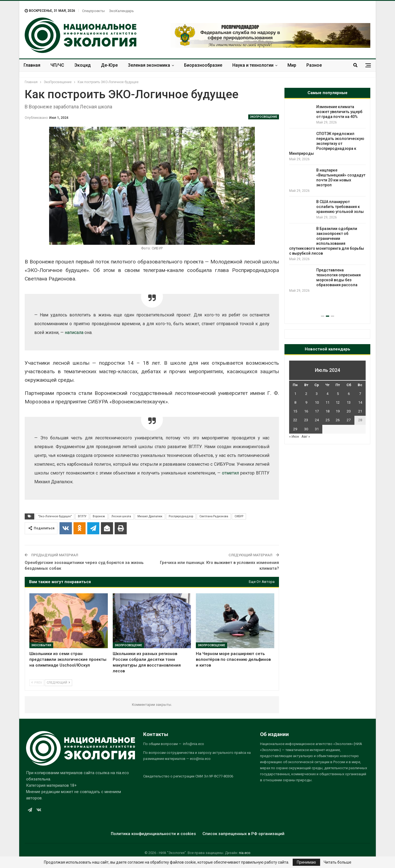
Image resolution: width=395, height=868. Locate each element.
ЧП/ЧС (57, 65)
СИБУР (239, 516)
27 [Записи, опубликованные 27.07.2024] (349, 420)
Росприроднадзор (181, 516)
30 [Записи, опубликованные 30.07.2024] (306, 429)
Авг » (306, 436)
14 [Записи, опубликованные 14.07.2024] (360, 402)
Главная (32, 65)
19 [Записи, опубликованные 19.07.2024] (338, 411)
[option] (327, 199)
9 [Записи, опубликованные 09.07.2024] (306, 402)
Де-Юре (109, 65)
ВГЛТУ (82, 516)
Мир (292, 65)
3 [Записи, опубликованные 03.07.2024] (317, 394)
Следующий (58, 683)
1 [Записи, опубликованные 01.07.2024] (295, 394)
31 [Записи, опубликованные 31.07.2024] (317, 429)
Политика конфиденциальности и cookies (153, 834)
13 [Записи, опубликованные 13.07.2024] (349, 402)
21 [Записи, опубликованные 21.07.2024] (360, 411)
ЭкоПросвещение (264, 117)
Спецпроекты (93, 11)
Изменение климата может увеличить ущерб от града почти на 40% (339, 112)
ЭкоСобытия (41, 645)
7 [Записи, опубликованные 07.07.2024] (360, 394)
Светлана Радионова (214, 516)
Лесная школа (121, 516)
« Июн (294, 436)
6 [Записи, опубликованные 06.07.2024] (349, 394)
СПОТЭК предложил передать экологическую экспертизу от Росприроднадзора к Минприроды (327, 144)
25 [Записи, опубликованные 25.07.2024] (328, 420)
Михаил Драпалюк (150, 516)
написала (74, 332)
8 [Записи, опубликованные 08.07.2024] (295, 402)
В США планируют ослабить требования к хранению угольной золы (340, 207)
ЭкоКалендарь (121, 11)
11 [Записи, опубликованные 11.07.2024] (328, 402)
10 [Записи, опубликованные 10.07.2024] (317, 402)
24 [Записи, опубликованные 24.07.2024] (317, 420)
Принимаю (306, 862)
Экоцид (83, 65)
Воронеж (99, 516)
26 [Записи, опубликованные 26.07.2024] (338, 420)
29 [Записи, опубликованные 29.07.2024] (295, 429)
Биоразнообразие (203, 65)
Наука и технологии (253, 65)
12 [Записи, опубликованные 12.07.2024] (338, 402)
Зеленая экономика (149, 65)
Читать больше (338, 862)
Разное (314, 65)
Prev (37, 683)
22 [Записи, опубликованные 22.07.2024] (295, 420)
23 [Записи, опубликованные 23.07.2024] (306, 420)
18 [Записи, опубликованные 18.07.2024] (328, 411)
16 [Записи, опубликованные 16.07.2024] (306, 411)
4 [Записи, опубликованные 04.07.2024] (327, 394)
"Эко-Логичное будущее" (55, 516)
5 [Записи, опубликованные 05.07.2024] (338, 394)
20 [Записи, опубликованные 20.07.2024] (349, 411)
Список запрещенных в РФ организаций (243, 834)
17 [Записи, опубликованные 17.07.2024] (317, 411)
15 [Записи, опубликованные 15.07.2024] (295, 411)
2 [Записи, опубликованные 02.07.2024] (306, 394)
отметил (230, 473)
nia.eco (245, 853)
